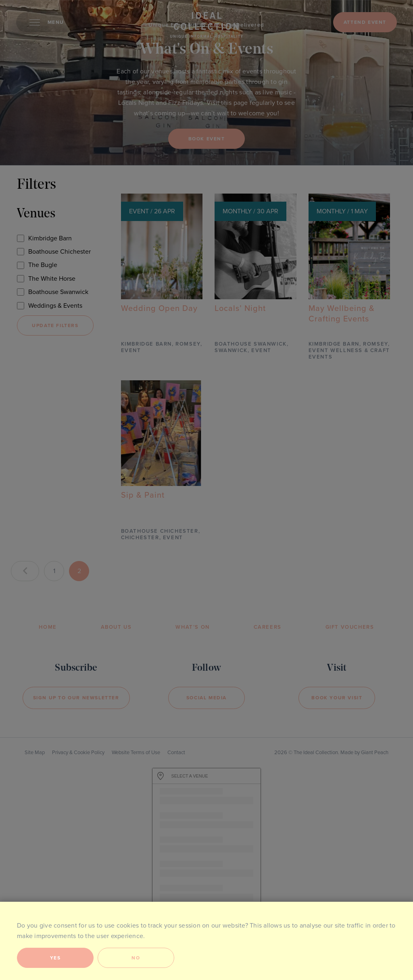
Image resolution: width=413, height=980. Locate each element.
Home (48, 627)
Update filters (55, 325)
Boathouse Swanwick (58, 292)
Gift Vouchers (350, 627)
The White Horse (52, 279)
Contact (176, 753)
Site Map (35, 753)
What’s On (192, 627)
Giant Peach (375, 753)
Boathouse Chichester (59, 252)
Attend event (365, 22)
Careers (268, 627)
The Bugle (43, 265)
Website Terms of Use (136, 753)
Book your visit (337, 698)
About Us (116, 627)
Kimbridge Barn (50, 238)
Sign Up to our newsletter (76, 698)
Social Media (206, 698)
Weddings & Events (55, 306)
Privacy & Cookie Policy (78, 753)
